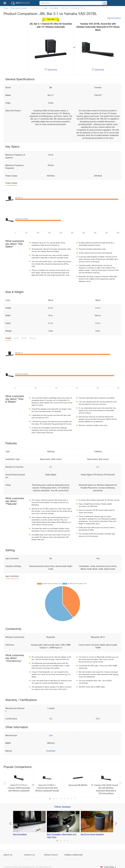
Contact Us (29, 855)
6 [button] (68, 799)
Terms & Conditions (73, 855)
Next (120, 783)
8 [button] (75, 799)
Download (51, 751)
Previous (5, 783)
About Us (8, 855)
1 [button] (50, 799)
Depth (24, 338)
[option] (33, 784)
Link (51, 736)
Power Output (11, 183)
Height (8, 338)
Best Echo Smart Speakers (92, 835)
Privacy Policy (51, 855)
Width (16, 338)
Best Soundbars (20, 835)
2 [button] (54, 799)
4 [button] (61, 799)
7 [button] (72, 799)
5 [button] (64, 799)
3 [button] (57, 799)
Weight (32, 338)
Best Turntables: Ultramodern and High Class (61, 836)
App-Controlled (12, 576)
